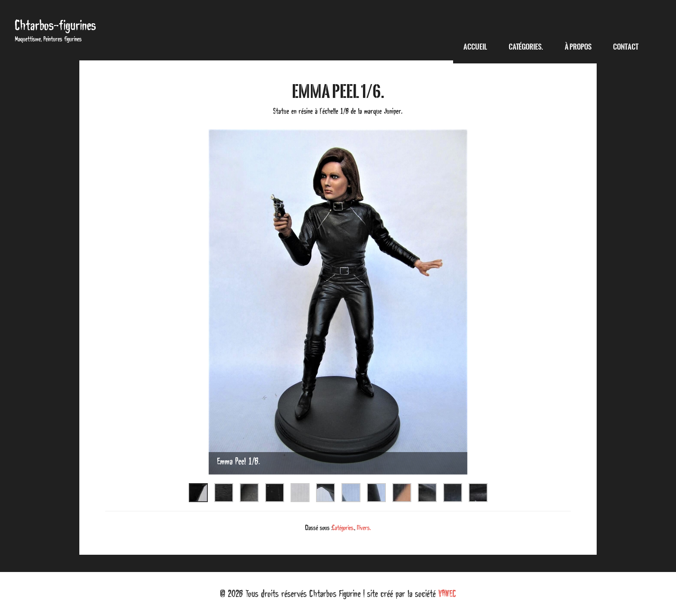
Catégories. (343, 528)
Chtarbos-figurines (56, 25)
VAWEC (447, 594)
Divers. (364, 528)
